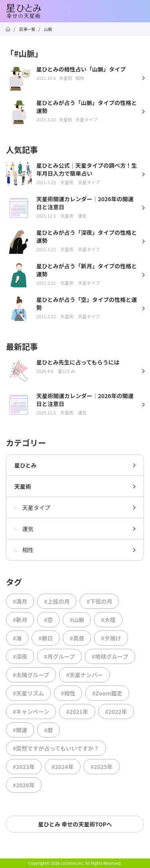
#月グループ (59, 656)
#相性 (68, 693)
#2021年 (77, 711)
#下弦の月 (99, 601)
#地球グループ (110, 656)
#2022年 (116, 711)
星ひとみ (26, 465)
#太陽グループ (31, 675)
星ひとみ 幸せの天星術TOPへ (75, 824)
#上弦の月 (57, 601)
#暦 (48, 730)
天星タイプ (32, 507)
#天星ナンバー (84, 675)
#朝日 (46, 638)
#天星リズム (28, 693)
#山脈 (77, 620)
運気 (24, 529)
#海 (17, 638)
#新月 (20, 620)
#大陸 (108, 620)
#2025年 (101, 767)
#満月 (20, 601)
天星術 (23, 486)
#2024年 (63, 767)
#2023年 (24, 767)
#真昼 (77, 638)
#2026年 (24, 785)
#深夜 (20, 656)
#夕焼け (111, 638)
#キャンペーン (31, 711)
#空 (48, 620)
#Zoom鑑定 (107, 693)
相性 (24, 550)
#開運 (20, 730)
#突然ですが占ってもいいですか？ (56, 748)
